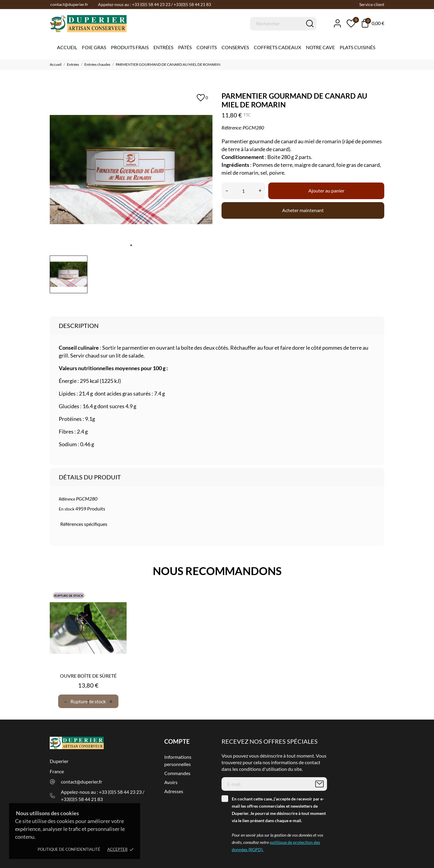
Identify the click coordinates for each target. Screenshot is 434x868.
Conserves (235, 47)
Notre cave (320, 47)
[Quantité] (243, 191)
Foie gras (94, 47)
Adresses (174, 791)
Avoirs (171, 782)
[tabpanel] (131, 170)
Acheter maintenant (303, 210)
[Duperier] (74, 24)
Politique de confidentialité (69, 849)
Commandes (177, 773)
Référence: (232, 127)
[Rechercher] (283, 24)
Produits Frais (130, 47)
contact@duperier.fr (82, 782)
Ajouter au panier (326, 191)
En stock (67, 509)
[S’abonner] (319, 784)
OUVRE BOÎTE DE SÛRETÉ (88, 676)
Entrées (163, 47)
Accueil (67, 47)
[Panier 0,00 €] (373, 23)
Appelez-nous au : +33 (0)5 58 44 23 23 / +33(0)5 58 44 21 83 (103, 795)
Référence (67, 499)
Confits (207, 47)
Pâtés (185, 47)
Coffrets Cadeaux (277, 47)
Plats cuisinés (357, 47)
